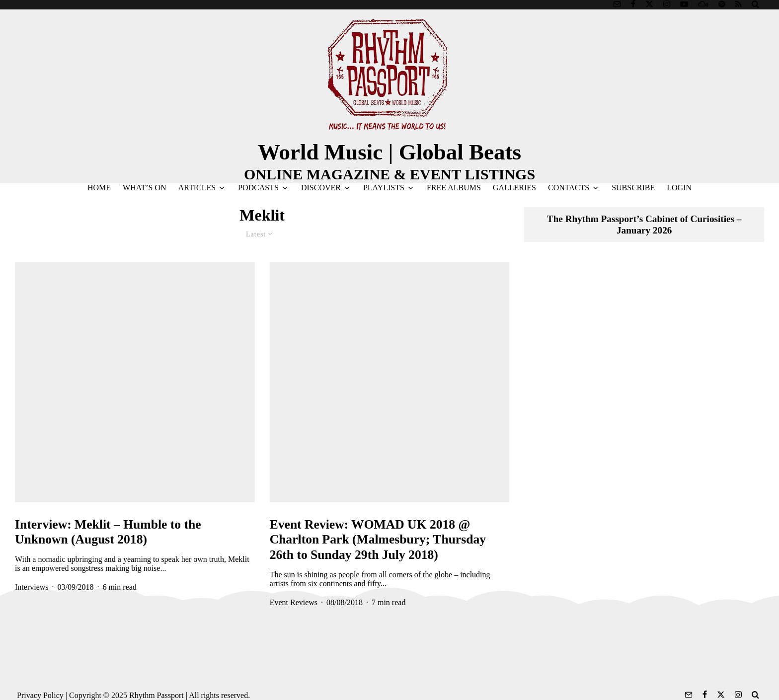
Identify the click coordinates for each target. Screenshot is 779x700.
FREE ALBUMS (454, 188)
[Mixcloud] (703, 4)
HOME (99, 188)
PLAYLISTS (384, 188)
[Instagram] (667, 4)
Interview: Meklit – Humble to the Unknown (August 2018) (108, 532)
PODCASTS (258, 188)
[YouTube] (684, 4)
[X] (649, 4)
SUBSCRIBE (633, 188)
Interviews (32, 587)
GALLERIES (514, 188)
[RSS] (739, 4)
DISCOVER (321, 188)
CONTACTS (569, 188)
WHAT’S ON (145, 188)
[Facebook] (633, 4)
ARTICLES (197, 188)
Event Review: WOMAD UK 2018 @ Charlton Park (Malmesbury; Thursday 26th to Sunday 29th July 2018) (378, 540)
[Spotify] (722, 4)
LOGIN (679, 188)
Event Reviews (294, 602)
